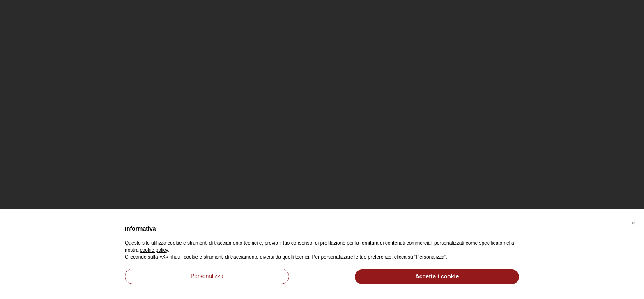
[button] (633, 222)
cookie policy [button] (154, 250)
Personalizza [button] (207, 276)
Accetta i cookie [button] (437, 276)
